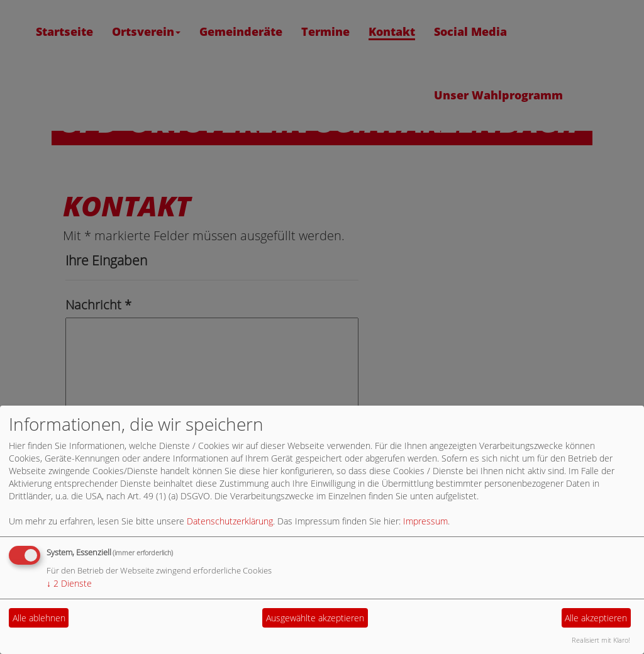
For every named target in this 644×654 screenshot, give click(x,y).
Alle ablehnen (39, 618)
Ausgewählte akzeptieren (315, 618)
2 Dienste (69, 583)
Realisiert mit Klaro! (601, 640)
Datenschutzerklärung (230, 521)
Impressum (425, 521)
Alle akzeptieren (596, 618)
